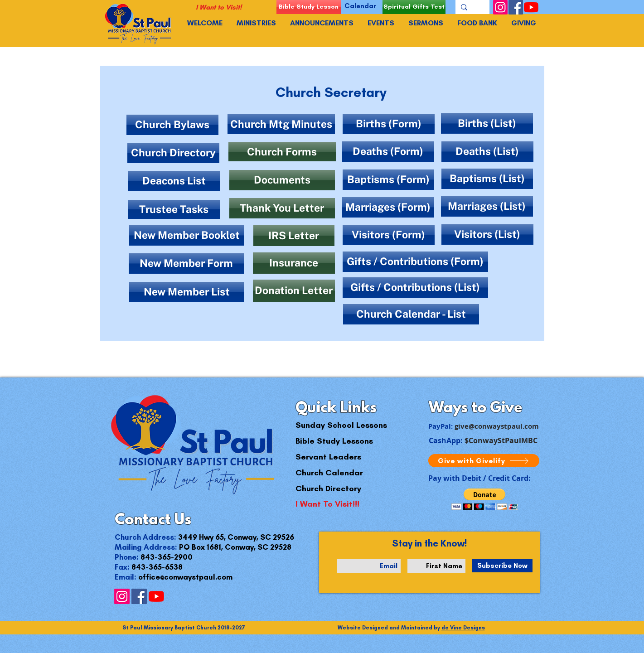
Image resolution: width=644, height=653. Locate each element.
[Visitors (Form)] (389, 235)
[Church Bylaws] (172, 125)
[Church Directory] (173, 153)
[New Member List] (187, 292)
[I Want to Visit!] (219, 7)
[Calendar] (361, 6)
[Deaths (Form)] (388, 152)
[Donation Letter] (294, 291)
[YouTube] (531, 7)
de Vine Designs (463, 628)
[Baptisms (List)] (487, 179)
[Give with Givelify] (484, 461)
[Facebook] (516, 7)
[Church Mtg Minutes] (281, 124)
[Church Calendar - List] (411, 314)
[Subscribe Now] (502, 566)
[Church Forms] (282, 152)
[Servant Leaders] (328, 457)
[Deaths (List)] (487, 152)
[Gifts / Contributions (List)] (415, 288)
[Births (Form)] (389, 124)
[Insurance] (294, 263)
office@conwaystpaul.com (185, 577)
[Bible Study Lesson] (309, 7)
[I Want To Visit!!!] (327, 504)
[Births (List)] (487, 123)
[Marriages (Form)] (388, 207)
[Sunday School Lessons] (341, 425)
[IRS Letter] (294, 236)
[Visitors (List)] (487, 235)
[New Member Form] (186, 264)
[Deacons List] (174, 181)
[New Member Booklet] (187, 235)
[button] (485, 499)
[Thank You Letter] (282, 208)
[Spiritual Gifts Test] (414, 7)
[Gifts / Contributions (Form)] (415, 262)
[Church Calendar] (329, 473)
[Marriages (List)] (487, 206)
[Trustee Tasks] (174, 209)
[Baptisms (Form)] (388, 180)
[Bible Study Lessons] (334, 441)
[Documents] (282, 180)
